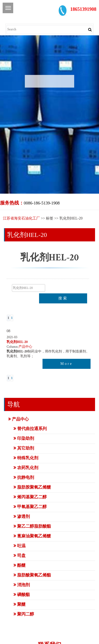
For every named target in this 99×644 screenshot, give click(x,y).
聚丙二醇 (26, 614)
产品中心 (25, 347)
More (67, 364)
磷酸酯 (23, 595)
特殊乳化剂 (28, 458)
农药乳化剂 (28, 468)
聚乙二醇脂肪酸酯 (34, 526)
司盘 (21, 555)
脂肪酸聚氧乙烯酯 (34, 575)
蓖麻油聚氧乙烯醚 (34, 536)
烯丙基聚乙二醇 (32, 497)
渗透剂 (23, 516)
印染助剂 (26, 438)
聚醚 (21, 604)
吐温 (21, 546)
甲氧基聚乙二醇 (32, 507)
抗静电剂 (26, 477)
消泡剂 (23, 585)
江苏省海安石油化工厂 (21, 218)
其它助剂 (26, 448)
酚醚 (21, 565)
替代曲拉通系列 (32, 429)
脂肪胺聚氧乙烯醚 (34, 487)
